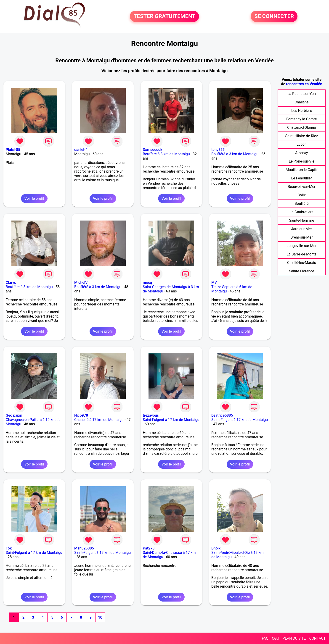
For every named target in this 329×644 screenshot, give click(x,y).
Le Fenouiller (302, 178)
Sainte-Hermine (302, 220)
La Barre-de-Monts (301, 254)
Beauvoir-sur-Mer (301, 187)
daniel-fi (81, 150)
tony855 (218, 150)
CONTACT (317, 638)
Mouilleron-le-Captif (301, 170)
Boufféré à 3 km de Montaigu (166, 154)
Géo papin (14, 415)
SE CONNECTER (274, 16)
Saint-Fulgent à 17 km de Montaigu (171, 420)
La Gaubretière (302, 212)
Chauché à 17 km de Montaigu (99, 420)
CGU (276, 638)
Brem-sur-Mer (301, 237)
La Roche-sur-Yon (302, 94)
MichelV (81, 283)
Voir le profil (34, 198)
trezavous (151, 415)
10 (100, 617)
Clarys (11, 283)
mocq (147, 283)
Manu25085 (84, 548)
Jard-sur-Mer (301, 229)
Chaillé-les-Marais (302, 263)
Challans (302, 102)
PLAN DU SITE (294, 638)
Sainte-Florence (302, 271)
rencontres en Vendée (304, 84)
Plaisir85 (13, 150)
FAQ (265, 638)
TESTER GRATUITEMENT (164, 16)
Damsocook (153, 150)
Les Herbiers (302, 111)
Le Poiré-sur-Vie (302, 161)
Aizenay (302, 153)
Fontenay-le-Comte (302, 119)
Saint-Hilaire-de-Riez (302, 136)
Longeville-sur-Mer (301, 246)
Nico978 (81, 415)
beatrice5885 (222, 415)
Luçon (301, 144)
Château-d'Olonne (302, 127)
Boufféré (301, 204)
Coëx (302, 195)
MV (214, 283)
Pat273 (149, 548)
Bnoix (216, 548)
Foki (9, 548)
